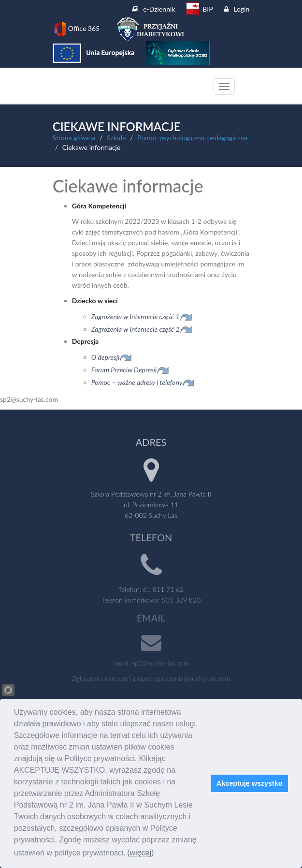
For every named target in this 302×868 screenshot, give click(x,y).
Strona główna (74, 138)
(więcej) (140, 853)
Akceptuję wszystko (250, 783)
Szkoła (116, 138)
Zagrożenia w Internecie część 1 (142, 316)
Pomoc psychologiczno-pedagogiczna (192, 138)
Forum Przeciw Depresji (124, 370)
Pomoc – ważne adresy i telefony (137, 382)
